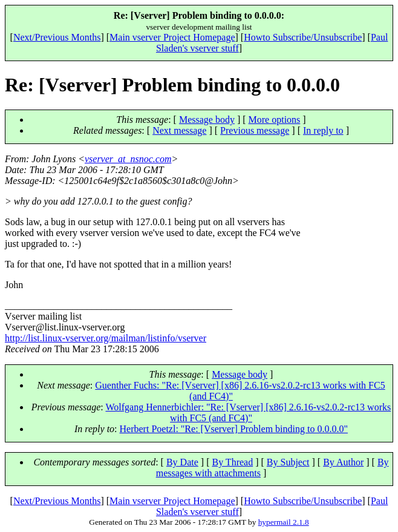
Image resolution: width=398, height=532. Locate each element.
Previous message (255, 130)
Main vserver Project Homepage (172, 37)
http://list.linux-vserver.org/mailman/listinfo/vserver (106, 338)
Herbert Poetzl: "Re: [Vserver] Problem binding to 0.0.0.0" (234, 429)
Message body (207, 120)
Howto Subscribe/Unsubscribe (303, 37)
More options (275, 120)
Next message (179, 130)
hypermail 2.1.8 (284, 522)
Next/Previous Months (57, 37)
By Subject (288, 462)
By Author (343, 462)
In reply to (323, 130)
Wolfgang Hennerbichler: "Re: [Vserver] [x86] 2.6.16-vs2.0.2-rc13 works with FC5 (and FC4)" (248, 412)
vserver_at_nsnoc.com (128, 159)
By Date (182, 462)
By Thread (232, 462)
